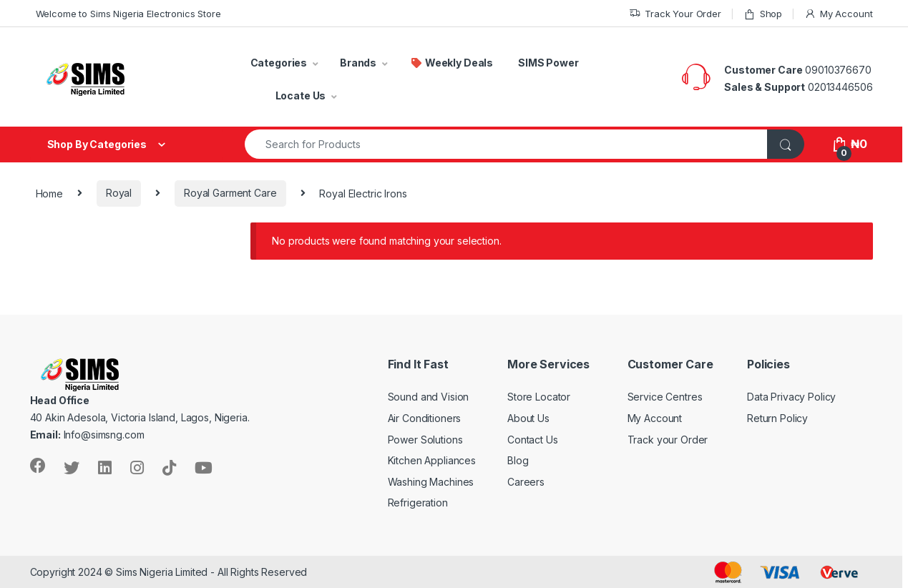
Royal (119, 193)
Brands (358, 63)
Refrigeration (418, 503)
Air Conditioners (425, 418)
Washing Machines (431, 482)
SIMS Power (548, 63)
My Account (838, 14)
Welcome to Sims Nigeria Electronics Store (128, 14)
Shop (763, 14)
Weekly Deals (451, 63)
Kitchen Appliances (432, 460)
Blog (518, 460)
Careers (526, 482)
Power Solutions (425, 440)
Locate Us (301, 95)
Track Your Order (675, 14)
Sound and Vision (429, 397)
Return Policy (777, 418)
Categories (279, 63)
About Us (528, 418)
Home (49, 193)
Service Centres (665, 397)
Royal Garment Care (230, 193)
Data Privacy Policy (791, 397)
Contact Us (533, 440)
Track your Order (668, 440)
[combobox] (507, 144)
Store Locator (539, 397)
